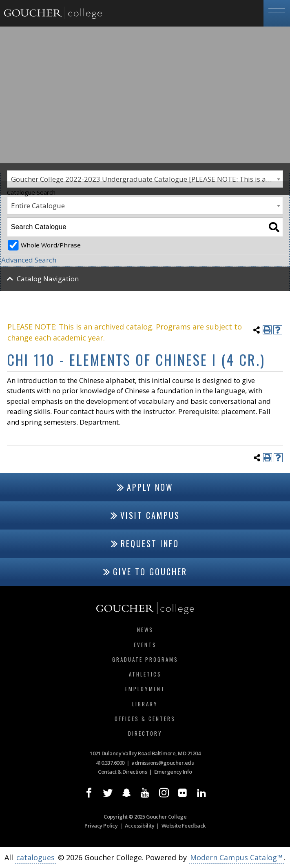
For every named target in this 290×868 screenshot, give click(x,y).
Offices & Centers (145, 719)
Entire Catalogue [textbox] (38, 206)
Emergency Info (173, 772)
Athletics (145, 674)
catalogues (35, 857)
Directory (145, 733)
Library (145, 704)
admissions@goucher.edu (163, 763)
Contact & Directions (122, 772)
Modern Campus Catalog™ (236, 857)
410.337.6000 (110, 763)
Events (145, 645)
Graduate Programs (145, 659)
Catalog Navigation (48, 279)
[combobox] (145, 206)
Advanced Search (29, 260)
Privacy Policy (101, 826)
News (145, 630)
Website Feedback (184, 826)
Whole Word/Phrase (51, 245)
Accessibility (140, 826)
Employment (145, 689)
